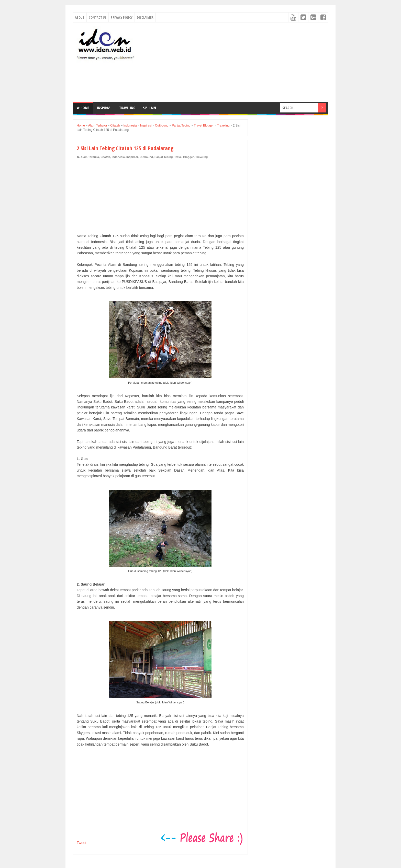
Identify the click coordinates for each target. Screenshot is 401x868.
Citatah (105, 157)
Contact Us (98, 17)
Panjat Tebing (164, 157)
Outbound (146, 157)
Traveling (127, 108)
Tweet (81, 843)
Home (83, 108)
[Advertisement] (235, 62)
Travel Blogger (184, 157)
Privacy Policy (122, 17)
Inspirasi (104, 108)
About (80, 17)
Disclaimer (145, 17)
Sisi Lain (149, 108)
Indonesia (118, 157)
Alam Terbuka (90, 157)
